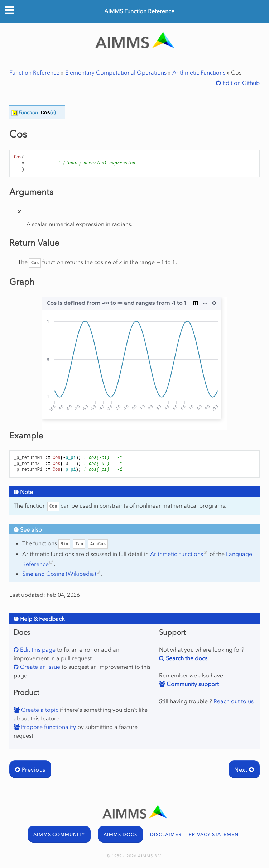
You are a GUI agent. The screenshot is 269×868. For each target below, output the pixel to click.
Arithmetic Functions (199, 72)
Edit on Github (240, 83)
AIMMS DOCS (120, 835)
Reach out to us (234, 701)
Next (244, 769)
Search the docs (186, 658)
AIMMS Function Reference (139, 11)
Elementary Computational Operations (116, 72)
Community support (192, 684)
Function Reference (34, 72)
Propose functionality (48, 727)
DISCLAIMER (166, 835)
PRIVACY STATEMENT (215, 835)
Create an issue (39, 667)
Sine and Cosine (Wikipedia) (59, 574)
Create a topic (39, 710)
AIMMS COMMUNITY (59, 835)
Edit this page (37, 649)
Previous (30, 769)
